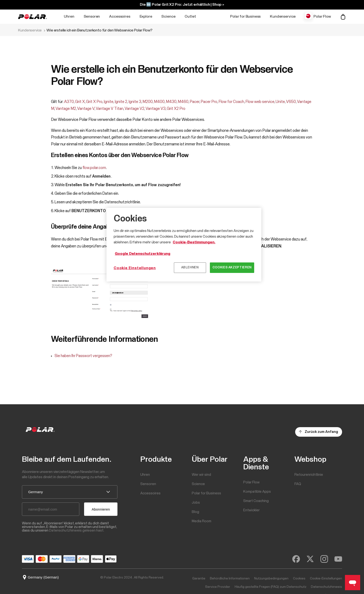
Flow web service (260, 102)
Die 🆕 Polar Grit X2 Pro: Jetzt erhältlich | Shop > (182, 5)
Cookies (299, 579)
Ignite (109, 102)
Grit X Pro (94, 102)
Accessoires (120, 16)
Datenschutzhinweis (326, 587)
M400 (159, 102)
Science (168, 16)
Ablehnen (190, 268)
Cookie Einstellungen (135, 268)
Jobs (196, 503)
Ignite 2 (121, 102)
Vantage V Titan (110, 109)
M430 (171, 102)
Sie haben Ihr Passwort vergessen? (83, 356)
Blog (195, 512)
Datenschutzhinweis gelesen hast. (77, 530)
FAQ (298, 484)
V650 (291, 102)
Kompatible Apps (257, 492)
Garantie (199, 579)
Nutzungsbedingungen (271, 579)
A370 (69, 102)
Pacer (195, 102)
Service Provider (218, 587)
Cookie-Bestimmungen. (194, 242)
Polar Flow (322, 16)
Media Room (202, 521)
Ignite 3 (135, 102)
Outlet (190, 16)
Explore (146, 16)
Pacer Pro (209, 102)
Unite (280, 102)
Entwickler (251, 510)
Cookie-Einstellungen (326, 579)
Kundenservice (283, 16)
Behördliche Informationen (230, 579)
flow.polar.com (94, 168)
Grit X (80, 102)
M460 (183, 102)
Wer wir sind (201, 475)
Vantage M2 (66, 109)
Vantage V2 (134, 109)
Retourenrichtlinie (309, 475)
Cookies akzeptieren (232, 268)
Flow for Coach (231, 102)
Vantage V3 (156, 109)
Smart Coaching (256, 501)
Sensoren (92, 16)
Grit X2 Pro (176, 109)
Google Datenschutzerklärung (143, 254)
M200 (148, 102)
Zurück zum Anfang (321, 432)
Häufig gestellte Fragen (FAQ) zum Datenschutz (270, 587)
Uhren (69, 16)
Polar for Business (245, 16)
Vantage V (86, 109)
